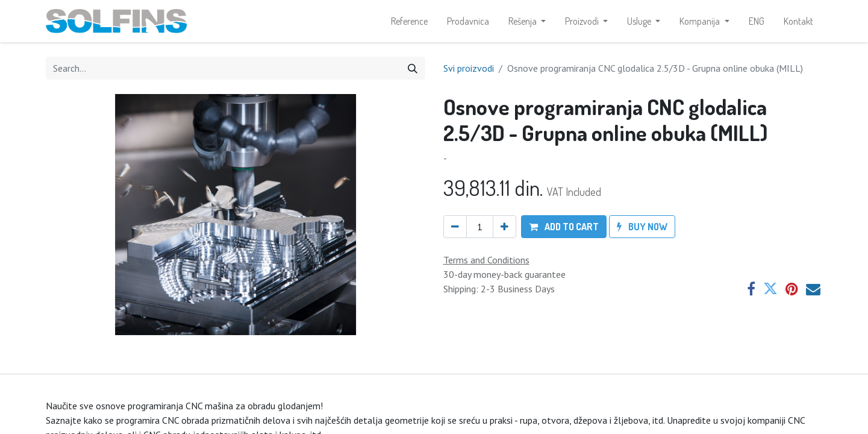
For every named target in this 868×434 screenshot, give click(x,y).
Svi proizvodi (469, 69)
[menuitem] (409, 22)
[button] (564, 228)
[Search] (413, 69)
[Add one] (504, 228)
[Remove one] (455, 228)
